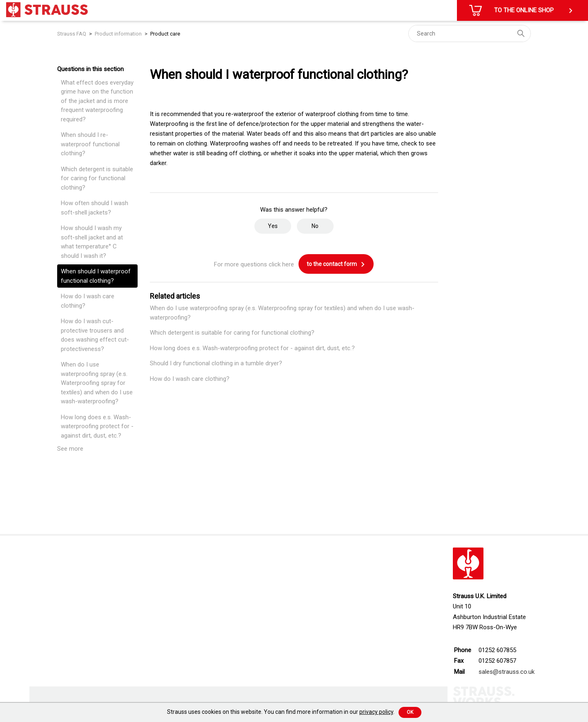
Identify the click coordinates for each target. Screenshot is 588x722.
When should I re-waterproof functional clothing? (90, 144)
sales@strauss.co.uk (507, 672)
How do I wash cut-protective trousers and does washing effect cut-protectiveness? (95, 335)
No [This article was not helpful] (315, 226)
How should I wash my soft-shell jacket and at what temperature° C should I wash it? (92, 242)
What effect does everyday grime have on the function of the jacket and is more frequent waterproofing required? (97, 101)
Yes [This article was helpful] (273, 226)
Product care (165, 34)
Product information (118, 34)
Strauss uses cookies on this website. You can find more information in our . (281, 712)
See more (70, 449)
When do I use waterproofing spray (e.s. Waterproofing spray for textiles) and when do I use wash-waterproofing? (97, 383)
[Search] (470, 34)
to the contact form (336, 264)
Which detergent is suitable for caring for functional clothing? (97, 178)
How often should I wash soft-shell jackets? (95, 208)
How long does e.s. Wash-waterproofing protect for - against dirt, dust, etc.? (97, 426)
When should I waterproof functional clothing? (96, 276)
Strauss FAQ (72, 34)
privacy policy (376, 712)
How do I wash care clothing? (88, 301)
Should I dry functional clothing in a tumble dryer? (216, 363)
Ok (410, 712)
